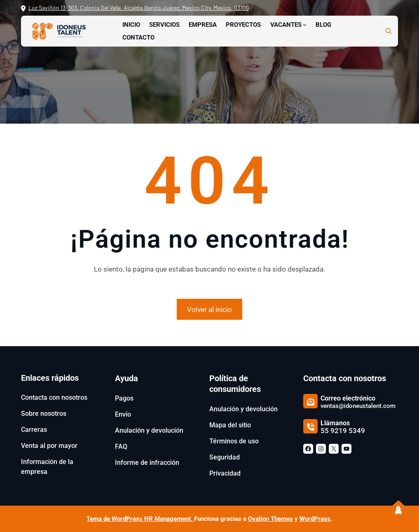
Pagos (124, 398)
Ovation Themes (270, 519)
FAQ (121, 446)
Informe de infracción (147, 463)
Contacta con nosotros (54, 397)
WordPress (315, 519)
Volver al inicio (209, 309)
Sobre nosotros (44, 414)
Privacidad (225, 473)
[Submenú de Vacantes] (305, 25)
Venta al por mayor (49, 446)
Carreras (34, 430)
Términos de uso (234, 441)
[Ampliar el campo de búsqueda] (389, 31)
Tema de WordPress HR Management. (140, 519)
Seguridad (225, 457)
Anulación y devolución (149, 430)
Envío (123, 414)
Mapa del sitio (230, 425)
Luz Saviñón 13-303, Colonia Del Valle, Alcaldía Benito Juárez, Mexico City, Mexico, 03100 (139, 8)
